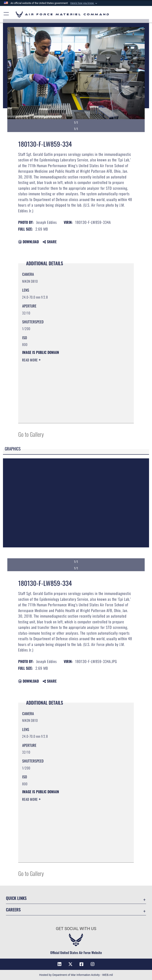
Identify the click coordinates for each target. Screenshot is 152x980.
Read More (30, 360)
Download (28, 242)
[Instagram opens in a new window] (93, 964)
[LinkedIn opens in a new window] (59, 964)
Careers (13, 910)
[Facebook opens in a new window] (82, 964)
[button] (84, 3)
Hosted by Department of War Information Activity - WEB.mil (76, 975)
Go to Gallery (31, 434)
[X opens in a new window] (70, 964)
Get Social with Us (76, 929)
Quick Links (16, 898)
